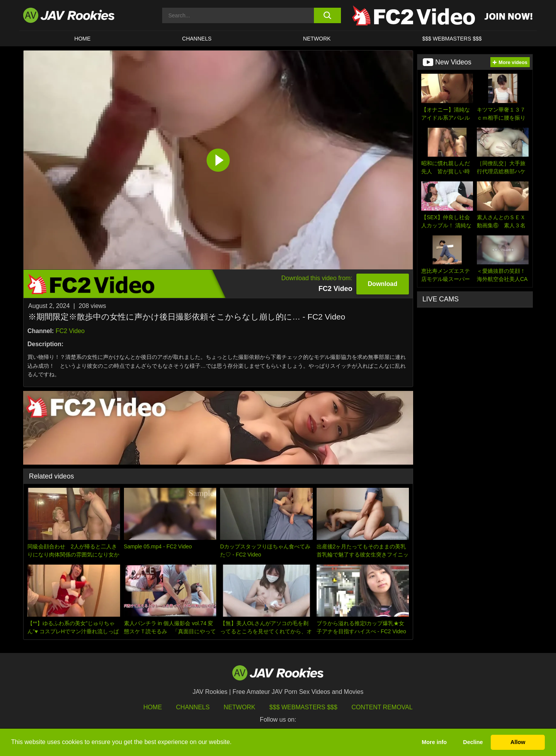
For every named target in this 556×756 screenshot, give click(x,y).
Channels (197, 39)
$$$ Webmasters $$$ (303, 707)
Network (317, 39)
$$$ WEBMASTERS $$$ (452, 39)
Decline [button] (473, 742)
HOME (83, 39)
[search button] (327, 15)
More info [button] (434, 742)
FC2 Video (70, 331)
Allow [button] (518, 742)
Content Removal (382, 707)
